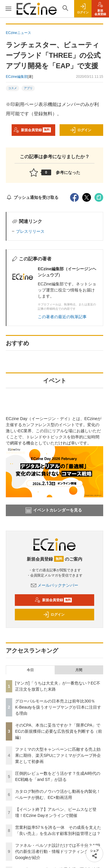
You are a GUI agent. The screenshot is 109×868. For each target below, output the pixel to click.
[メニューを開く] (8, 9)
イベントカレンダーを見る (54, 510)
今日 (30, 670)
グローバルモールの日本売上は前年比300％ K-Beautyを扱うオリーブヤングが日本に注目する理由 (58, 707)
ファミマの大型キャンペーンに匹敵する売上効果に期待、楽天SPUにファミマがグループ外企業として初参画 (58, 755)
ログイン (81, 130)
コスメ (12, 88)
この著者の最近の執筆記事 (62, 317)
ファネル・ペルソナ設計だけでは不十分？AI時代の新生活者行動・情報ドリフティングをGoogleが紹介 (58, 851)
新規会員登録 (32, 130)
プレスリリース (30, 231)
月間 (79, 670)
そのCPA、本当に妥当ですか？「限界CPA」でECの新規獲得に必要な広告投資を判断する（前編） (59, 731)
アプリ (28, 88)
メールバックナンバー (55, 585)
